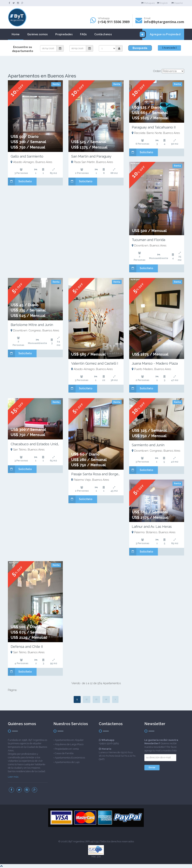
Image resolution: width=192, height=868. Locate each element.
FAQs (83, 34)
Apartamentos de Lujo (67, 762)
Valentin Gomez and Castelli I (95, 363)
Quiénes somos (37, 34)
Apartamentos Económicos (70, 758)
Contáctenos (103, 34)
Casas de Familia (64, 753)
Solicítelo (20, 181)
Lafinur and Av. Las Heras (152, 527)
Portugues (148, 3)
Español (177, 3)
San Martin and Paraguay (91, 156)
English (162, 3)
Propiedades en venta (67, 749)
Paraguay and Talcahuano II (154, 127)
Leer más (13, 777)
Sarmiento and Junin (148, 445)
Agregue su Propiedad (161, 34)
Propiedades (64, 34)
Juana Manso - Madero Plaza (155, 363)
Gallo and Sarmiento (27, 156)
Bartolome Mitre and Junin (32, 325)
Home (16, 34)
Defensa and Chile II (27, 647)
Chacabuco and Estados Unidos (36, 444)
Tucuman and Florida (148, 240)
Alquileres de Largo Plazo (69, 744)
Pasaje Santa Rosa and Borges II (97, 474)
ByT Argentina (76, 841)
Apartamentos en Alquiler (69, 740)
